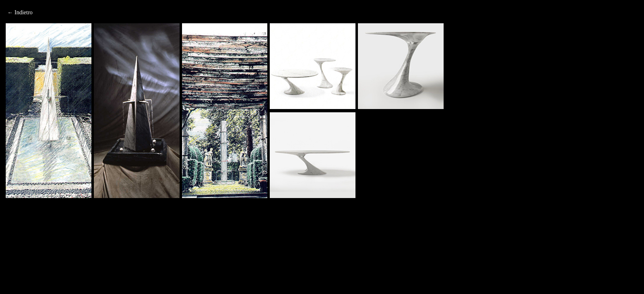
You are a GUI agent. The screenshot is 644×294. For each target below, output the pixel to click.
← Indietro (20, 12)
